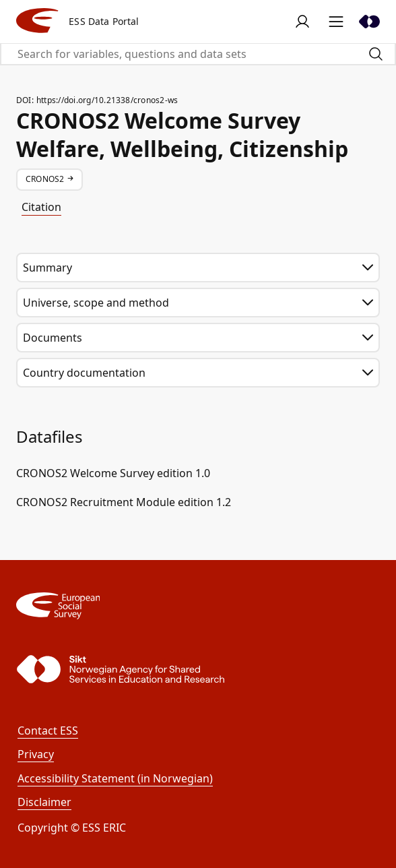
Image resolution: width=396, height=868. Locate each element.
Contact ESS (48, 731)
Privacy (36, 754)
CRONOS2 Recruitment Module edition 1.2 (124, 502)
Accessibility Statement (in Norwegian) (115, 778)
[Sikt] (369, 22)
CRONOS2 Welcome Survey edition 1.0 (113, 473)
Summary (198, 268)
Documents (198, 338)
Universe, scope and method (198, 303)
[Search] (376, 54)
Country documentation (198, 373)
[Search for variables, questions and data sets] (179, 54)
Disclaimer (44, 802)
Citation (41, 207)
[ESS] (198, 606)
